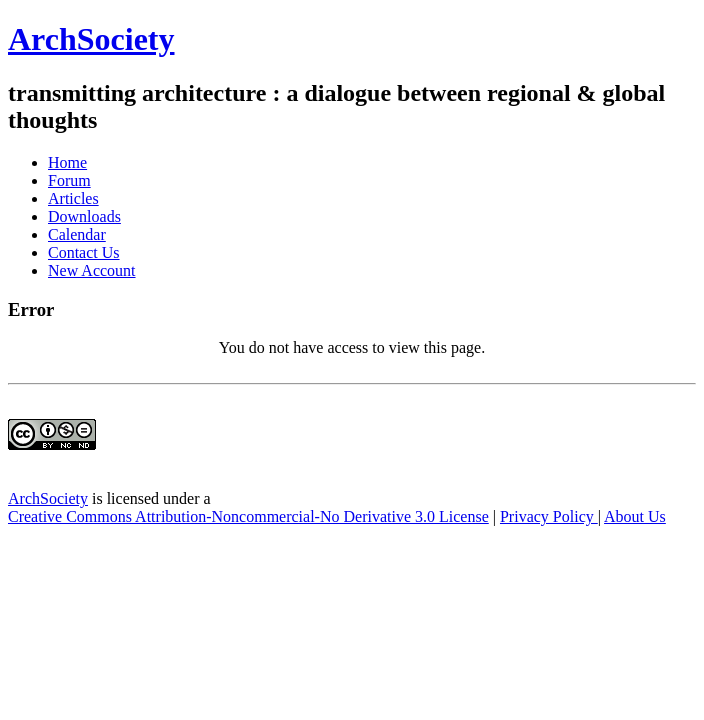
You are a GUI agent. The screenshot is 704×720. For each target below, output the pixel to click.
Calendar (77, 234)
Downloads (84, 216)
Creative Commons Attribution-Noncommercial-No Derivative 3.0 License (248, 516)
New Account (92, 270)
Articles (73, 198)
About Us (635, 516)
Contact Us (84, 252)
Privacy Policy (549, 516)
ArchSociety (91, 39)
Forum (69, 180)
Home (67, 162)
